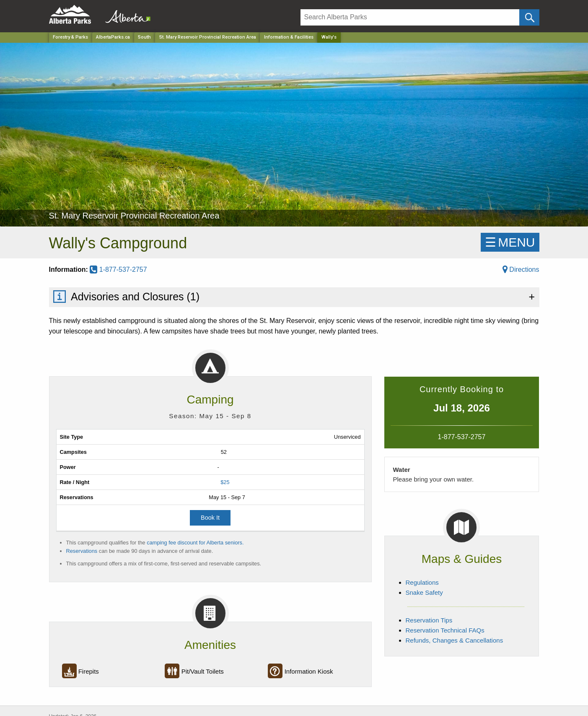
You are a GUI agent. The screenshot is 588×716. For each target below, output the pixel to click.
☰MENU (510, 242)
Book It (210, 518)
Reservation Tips (429, 620)
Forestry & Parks (70, 37)
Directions (521, 269)
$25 (225, 482)
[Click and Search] (529, 17)
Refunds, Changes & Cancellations (455, 640)
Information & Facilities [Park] (289, 37)
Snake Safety (424, 592)
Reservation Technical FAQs (445, 630)
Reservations (82, 551)
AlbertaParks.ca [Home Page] (113, 37)
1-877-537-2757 (118, 269)
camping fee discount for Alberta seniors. (195, 543)
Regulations (422, 582)
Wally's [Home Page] (329, 37)
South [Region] (144, 37)
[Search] (410, 17)
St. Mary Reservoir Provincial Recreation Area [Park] (208, 37)
